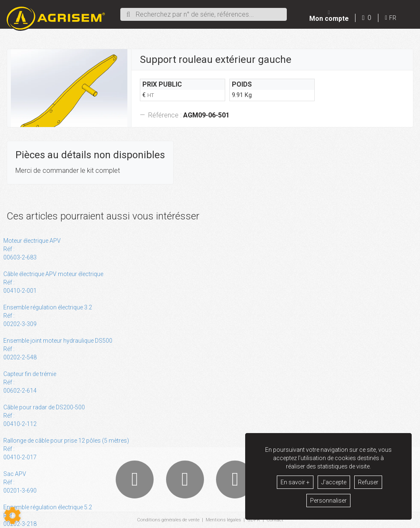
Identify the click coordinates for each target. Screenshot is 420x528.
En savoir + (295, 482)
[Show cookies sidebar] (12, 516)
